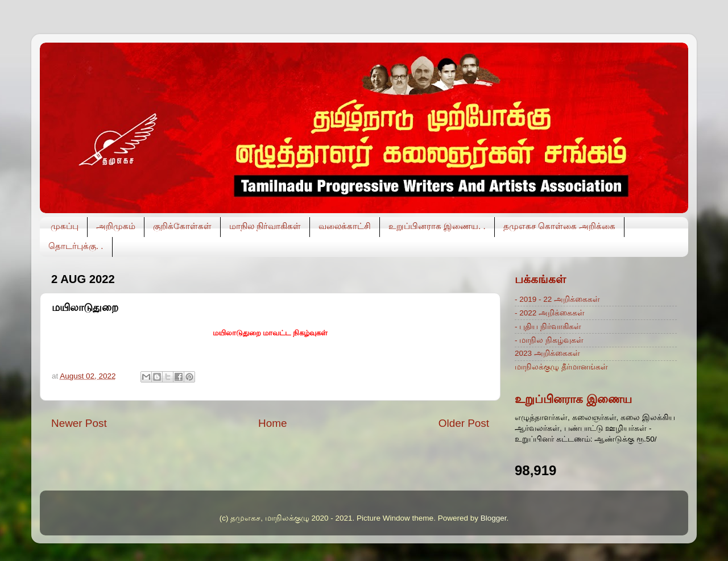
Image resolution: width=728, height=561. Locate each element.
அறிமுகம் (116, 226)
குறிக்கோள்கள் (182, 226)
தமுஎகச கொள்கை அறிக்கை (559, 226)
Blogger (494, 518)
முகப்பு (65, 226)
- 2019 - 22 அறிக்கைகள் (557, 299)
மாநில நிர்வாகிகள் (265, 226)
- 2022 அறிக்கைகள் (550, 313)
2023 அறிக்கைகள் (547, 353)
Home (272, 423)
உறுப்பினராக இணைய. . (437, 226)
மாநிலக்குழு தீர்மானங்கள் (561, 367)
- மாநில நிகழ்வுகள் (549, 340)
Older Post (464, 423)
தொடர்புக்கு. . (76, 246)
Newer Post (79, 423)
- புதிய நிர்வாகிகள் (548, 327)
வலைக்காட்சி (345, 226)
